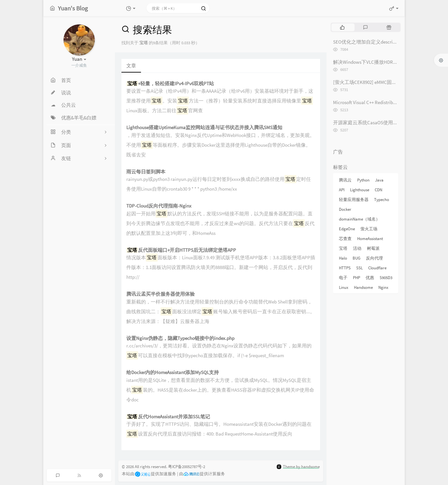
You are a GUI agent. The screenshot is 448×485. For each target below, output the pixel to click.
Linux (344, 287)
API (342, 190)
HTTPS (345, 268)
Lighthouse (360, 190)
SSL (359, 268)
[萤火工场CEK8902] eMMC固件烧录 (370, 82)
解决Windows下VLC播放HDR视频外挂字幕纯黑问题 (387, 62)
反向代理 (374, 258)
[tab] (342, 27)
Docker (345, 209)
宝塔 (343, 248)
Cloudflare (377, 268)
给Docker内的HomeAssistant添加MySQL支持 (173, 373)
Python (363, 180)
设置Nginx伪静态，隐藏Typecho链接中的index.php (180, 338)
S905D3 (386, 278)
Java (379, 180)
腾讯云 (345, 180)
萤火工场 (369, 229)
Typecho (382, 200)
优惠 (370, 278)
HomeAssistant (370, 239)
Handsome (363, 287)
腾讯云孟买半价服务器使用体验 (161, 294)
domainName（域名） (359, 219)
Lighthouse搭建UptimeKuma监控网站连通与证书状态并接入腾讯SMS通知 (204, 128)
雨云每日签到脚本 (146, 172)
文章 (131, 66)
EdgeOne (347, 229)
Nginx (383, 287)
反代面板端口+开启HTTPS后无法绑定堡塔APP (181, 250)
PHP (357, 278)
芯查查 (345, 239)
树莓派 (373, 248)
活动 (357, 248)
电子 (343, 278)
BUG (357, 258)
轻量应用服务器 (354, 200)
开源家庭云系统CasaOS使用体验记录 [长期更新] (385, 122)
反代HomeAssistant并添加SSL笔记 (168, 417)
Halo (343, 258)
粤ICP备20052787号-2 (187, 467)
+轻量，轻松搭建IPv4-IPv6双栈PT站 (170, 84)
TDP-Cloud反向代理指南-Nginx (159, 206)
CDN (378, 190)
